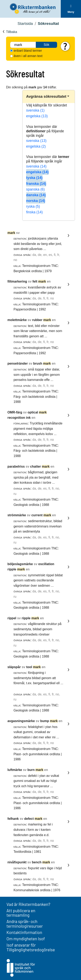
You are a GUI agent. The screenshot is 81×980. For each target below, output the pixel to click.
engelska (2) (36, 146)
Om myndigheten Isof (26, 939)
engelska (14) (37, 172)
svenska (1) (35, 110)
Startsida (25, 24)
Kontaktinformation (24, 932)
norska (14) (36, 201)
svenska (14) (36, 166)
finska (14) (34, 212)
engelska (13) (37, 116)
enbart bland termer (28, 51)
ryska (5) (33, 206)
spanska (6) (35, 189)
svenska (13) (36, 141)
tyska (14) (34, 178)
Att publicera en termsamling (21, 913)
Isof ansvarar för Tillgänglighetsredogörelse (31, 947)
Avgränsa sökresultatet (46, 96)
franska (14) (36, 184)
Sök (47, 45)
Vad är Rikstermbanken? (28, 904)
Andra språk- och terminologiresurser (25, 924)
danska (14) (36, 195)
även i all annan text (28, 56)
